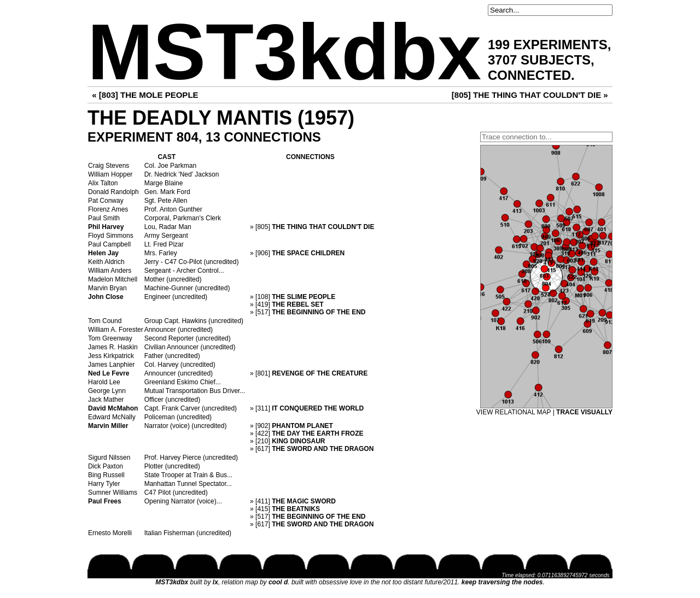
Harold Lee (104, 382)
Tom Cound (105, 321)
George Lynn (107, 391)
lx (215, 582)
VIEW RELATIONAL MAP (514, 412)
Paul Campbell (109, 244)
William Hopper (110, 174)
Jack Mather (106, 400)
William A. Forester (116, 330)
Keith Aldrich (106, 262)
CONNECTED (529, 75)
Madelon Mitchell (113, 279)
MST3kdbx (284, 52)
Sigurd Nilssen (109, 458)
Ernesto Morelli (110, 533)
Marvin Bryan (107, 288)
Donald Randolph (113, 192)
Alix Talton (103, 183)
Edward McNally (112, 417)
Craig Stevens (109, 166)
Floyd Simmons (111, 236)
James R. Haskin (113, 347)
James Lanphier (111, 365)
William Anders (110, 271)
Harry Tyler (104, 484)
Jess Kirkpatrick (111, 356)
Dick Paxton (106, 466)
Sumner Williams (113, 493)
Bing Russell (106, 475)
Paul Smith (104, 218)
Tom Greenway (110, 338)
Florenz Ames (108, 209)
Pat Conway (106, 201)
